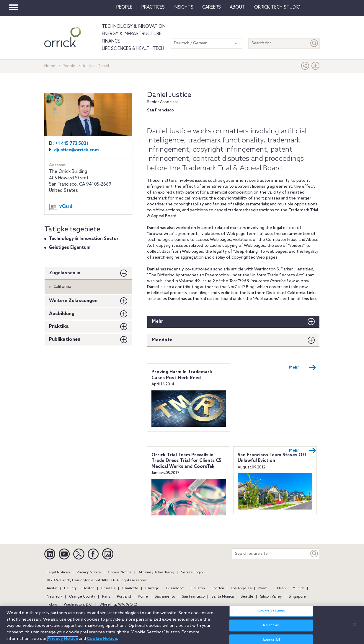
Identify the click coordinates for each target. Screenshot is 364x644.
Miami (263, 588)
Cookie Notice (120, 572)
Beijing (70, 588)
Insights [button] (183, 7)
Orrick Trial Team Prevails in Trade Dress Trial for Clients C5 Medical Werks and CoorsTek (186, 461)
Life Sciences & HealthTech (133, 49)
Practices (153, 7)
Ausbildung (62, 314)
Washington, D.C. (78, 605)
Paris (106, 597)
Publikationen (65, 339)
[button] (305, 67)
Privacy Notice (89, 572)
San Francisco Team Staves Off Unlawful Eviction (272, 458)
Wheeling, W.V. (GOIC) (118, 605)
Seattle (247, 597)
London (218, 588)
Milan (281, 588)
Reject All (271, 629)
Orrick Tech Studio (277, 7)
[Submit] (314, 43)
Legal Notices (58, 572)
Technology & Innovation (134, 27)
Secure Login (192, 572)
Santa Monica (223, 597)
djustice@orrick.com (76, 150)
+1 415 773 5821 (72, 144)
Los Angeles (241, 588)
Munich (298, 588)
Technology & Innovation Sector (84, 239)
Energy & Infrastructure (132, 34)
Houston (198, 588)
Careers (212, 7)
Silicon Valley (271, 597)
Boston (89, 588)
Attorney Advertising (156, 572)
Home (50, 66)
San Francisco (193, 597)
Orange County (82, 597)
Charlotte (130, 588)
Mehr (157, 321)
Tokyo (52, 605)
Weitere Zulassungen (73, 301)
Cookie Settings (271, 614)
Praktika (59, 326)
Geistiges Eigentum (70, 248)
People (124, 7)
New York (54, 597)
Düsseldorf (175, 588)
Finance (111, 41)
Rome (143, 597)
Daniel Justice (169, 95)
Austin (52, 588)
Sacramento (165, 597)
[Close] (355, 628)
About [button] (238, 7)
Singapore (297, 597)
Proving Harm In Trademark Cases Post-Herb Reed (182, 375)
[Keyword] (314, 554)
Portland (124, 597)
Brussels (108, 588)
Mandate (162, 340)
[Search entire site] (271, 554)
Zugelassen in (65, 273)
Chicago (152, 588)
